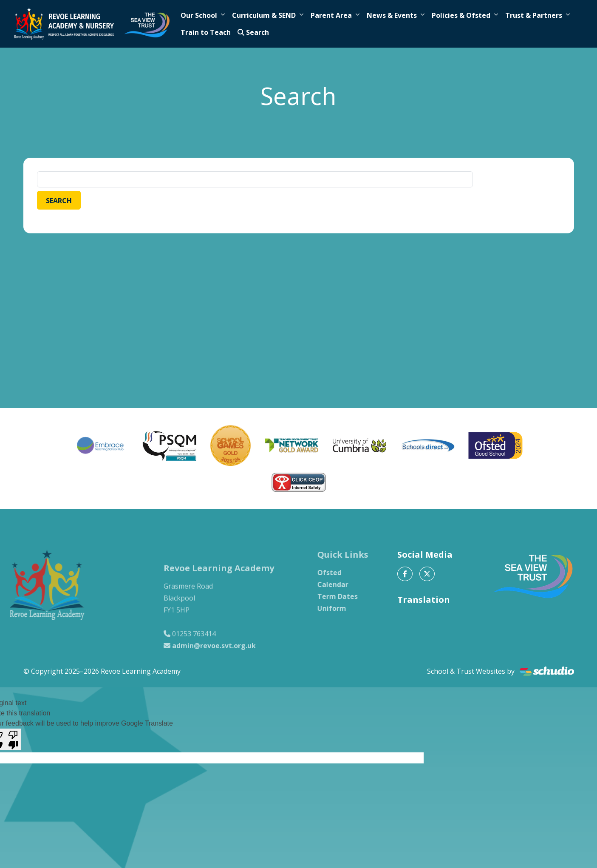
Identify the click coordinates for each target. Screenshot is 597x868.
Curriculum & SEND (264, 15)
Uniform (342, 608)
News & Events (392, 15)
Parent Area (331, 15)
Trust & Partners (534, 15)
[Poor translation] (13, 739)
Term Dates (347, 596)
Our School (199, 15)
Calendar (343, 584)
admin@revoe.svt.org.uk (214, 655)
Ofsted (339, 573)
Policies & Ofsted (461, 15)
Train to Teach (206, 32)
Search (253, 32)
